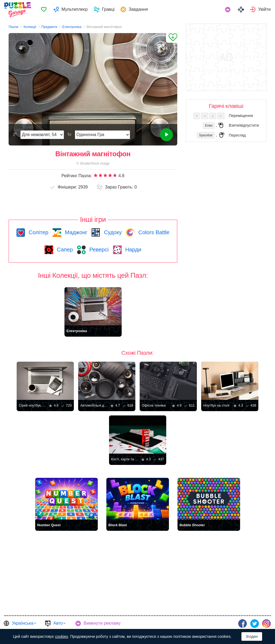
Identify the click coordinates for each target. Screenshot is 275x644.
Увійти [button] (264, 10)
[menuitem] (46, 10)
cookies (61, 636)
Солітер (38, 232)
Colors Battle (153, 232)
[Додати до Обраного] (172, 38)
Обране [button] (46, 10)
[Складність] (42, 135)
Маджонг (75, 232)
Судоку (112, 232)
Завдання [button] (140, 10)
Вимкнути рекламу (102, 623)
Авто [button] (58, 623)
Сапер (64, 250)
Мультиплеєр (77, 10)
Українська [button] (23, 623)
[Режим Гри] (102, 135)
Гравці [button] (110, 10)
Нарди (133, 250)
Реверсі (98, 250)
